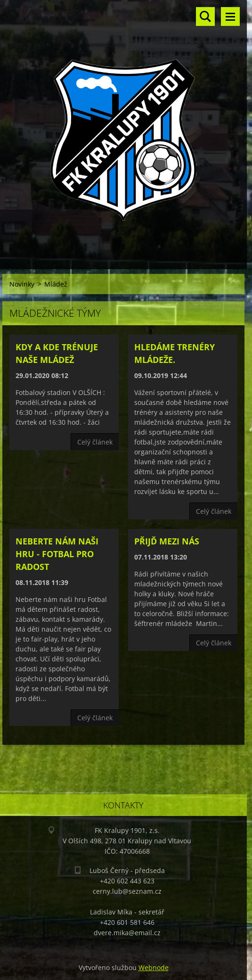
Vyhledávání (205, 16)
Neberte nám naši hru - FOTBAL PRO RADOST (57, 554)
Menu (230, 16)
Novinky (22, 284)
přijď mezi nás (167, 541)
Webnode (154, 968)
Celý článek (95, 442)
